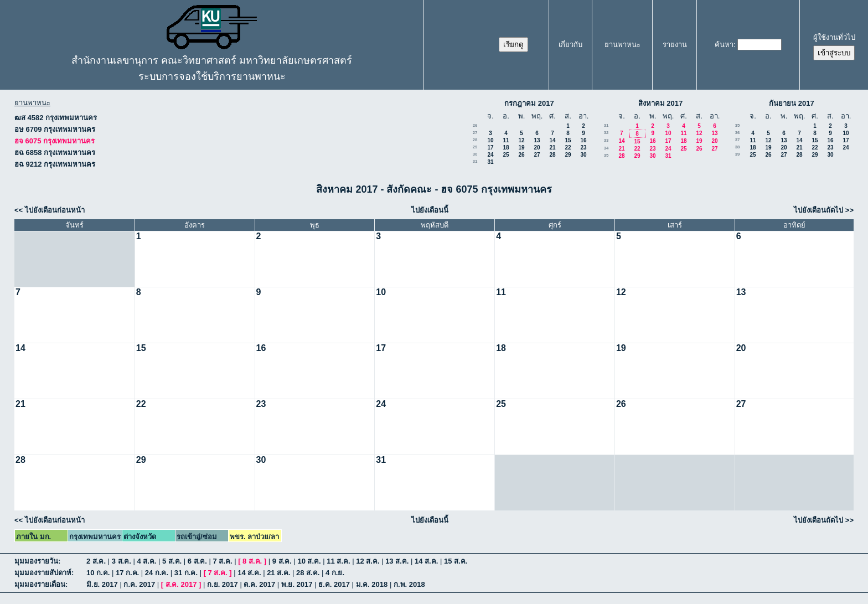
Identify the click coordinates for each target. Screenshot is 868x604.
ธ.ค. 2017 (334, 584)
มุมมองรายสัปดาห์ (43, 573)
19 (521, 148)
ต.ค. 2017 (259, 584)
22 (568, 148)
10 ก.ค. (98, 573)
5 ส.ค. (172, 561)
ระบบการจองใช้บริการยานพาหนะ (212, 76)
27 (475, 133)
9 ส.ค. (282, 561)
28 (475, 140)
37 (738, 140)
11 (506, 140)
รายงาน (675, 45)
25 (506, 155)
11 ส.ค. (338, 561)
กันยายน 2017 (792, 103)
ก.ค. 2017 (139, 584)
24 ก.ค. (157, 573)
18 (506, 148)
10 (490, 140)
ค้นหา (724, 45)
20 (537, 148)
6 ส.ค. (197, 561)
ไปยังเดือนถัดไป (818, 210)
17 (490, 148)
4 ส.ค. (146, 561)
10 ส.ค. (309, 561)
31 (475, 161)
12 (521, 140)
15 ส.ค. (456, 561)
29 (475, 147)
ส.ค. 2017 (181, 584)
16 (583, 140)
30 (475, 154)
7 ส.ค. (222, 561)
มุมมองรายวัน (36, 561)
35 (606, 155)
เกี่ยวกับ (570, 45)
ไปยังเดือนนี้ (430, 210)
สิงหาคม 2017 (661, 103)
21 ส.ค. (278, 573)
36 (738, 133)
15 (568, 140)
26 (475, 125)
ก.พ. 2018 (409, 584)
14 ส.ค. (426, 561)
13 (537, 140)
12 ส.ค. (368, 561)
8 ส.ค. (252, 561)
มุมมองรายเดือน (40, 584)
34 (606, 148)
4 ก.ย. (335, 573)
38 (738, 147)
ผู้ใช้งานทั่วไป (834, 37)
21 (552, 148)
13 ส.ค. (397, 561)
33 (606, 140)
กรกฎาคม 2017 (529, 103)
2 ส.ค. (96, 561)
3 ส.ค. (122, 561)
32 (606, 133)
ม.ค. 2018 (372, 584)
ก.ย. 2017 (223, 584)
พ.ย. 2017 (297, 584)
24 (490, 155)
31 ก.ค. (186, 573)
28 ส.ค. (308, 573)
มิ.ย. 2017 (102, 584)
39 (738, 154)
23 (583, 148)
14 (552, 140)
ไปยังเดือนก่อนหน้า (55, 210)
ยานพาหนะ (622, 45)
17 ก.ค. (127, 573)
